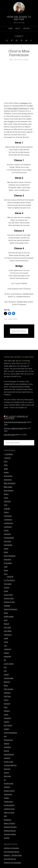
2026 (6, 465)
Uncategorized (9, 805)
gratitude (7, 606)
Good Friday (8, 595)
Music (15, 319)
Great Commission (10, 609)
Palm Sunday (9, 689)
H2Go (6, 613)
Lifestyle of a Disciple (11, 848)
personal (7, 704)
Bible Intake (8, 487)
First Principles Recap (12, 852)
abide (6, 469)
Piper (6, 707)
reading (6, 729)
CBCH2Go (7, 501)
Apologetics (8, 476)
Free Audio (8, 584)
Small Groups (9, 783)
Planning (7, 711)
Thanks (6, 798)
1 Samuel (7, 458)
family (6, 570)
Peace (6, 700)
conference (8, 520)
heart (6, 620)
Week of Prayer (9, 823)
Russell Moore (9, 754)
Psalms (6, 722)
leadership (7, 656)
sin (5, 780)
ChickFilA (10, 577)
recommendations (10, 733)
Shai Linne (7, 776)
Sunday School (9, 791)
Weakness (8, 820)
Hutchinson (8, 635)
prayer (6, 715)
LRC (5, 671)
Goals (6, 591)
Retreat (6, 744)
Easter (6, 549)
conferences (8, 523)
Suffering (7, 787)
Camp (6, 498)
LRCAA (6, 675)
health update (9, 617)
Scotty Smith (8, 762)
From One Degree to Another (19, 18)
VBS (5, 816)
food (6, 574)
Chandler (7, 509)
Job (5, 646)
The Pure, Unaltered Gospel (13, 428)
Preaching (7, 718)
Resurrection (8, 740)
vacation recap (9, 809)
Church (6, 512)
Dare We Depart (9, 435)
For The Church (9, 580)
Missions (7, 682)
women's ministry (10, 834)
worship (7, 838)
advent (6, 472)
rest (5, 736)
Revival (6, 751)
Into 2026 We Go (10, 859)
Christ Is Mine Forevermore (17, 108)
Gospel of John (9, 602)
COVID (6, 530)
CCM (6, 505)
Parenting (7, 693)
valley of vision (9, 813)
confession (8, 527)
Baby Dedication (10, 483)
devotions (7, 541)
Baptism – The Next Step (13, 855)
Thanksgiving (8, 802)
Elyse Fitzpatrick (10, 556)
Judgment (7, 649)
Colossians (8, 516)
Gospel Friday (9, 598)
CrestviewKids (9, 538)
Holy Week (8, 631)
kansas (6, 653)
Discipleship (8, 545)
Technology (8, 794)
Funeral (6, 587)
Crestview (24, 103)
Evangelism (8, 563)
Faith (6, 567)
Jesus (6, 642)
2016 (6, 461)
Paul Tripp (7, 696)
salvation (7, 758)
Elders (6, 552)
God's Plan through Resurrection (15, 422)
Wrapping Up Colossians (12, 863)
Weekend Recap (10, 831)
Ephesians (7, 559)
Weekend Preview (10, 827)
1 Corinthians (8, 454)
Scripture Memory (10, 765)
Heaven (7, 624)
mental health (9, 678)
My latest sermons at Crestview (16, 417)
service (6, 773)
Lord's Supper (9, 664)
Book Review (9, 491)
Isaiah (6, 638)
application (8, 480)
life (5, 660)
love (5, 667)
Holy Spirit (7, 627)
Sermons (7, 769)
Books (6, 494)
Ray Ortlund (8, 725)
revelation (7, 747)
